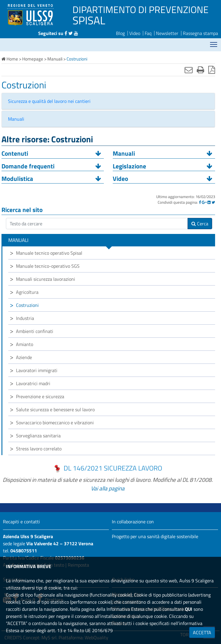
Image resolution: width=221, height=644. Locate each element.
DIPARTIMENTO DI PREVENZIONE (141, 9)
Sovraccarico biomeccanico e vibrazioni (55, 423)
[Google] (204, 202)
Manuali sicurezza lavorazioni (46, 279)
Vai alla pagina (108, 488)
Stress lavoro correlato (39, 449)
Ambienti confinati (35, 331)
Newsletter (167, 33)
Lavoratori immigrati (37, 370)
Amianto (25, 344)
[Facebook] (200, 202)
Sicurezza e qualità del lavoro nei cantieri (49, 101)
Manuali (16, 119)
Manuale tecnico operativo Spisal (49, 253)
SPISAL (89, 20)
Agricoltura (27, 292)
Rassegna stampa (200, 33)
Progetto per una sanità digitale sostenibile (155, 536)
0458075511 (24, 551)
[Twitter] (213, 202)
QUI (189, 609)
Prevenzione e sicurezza (40, 396)
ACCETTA (202, 632)
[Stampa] (200, 70)
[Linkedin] (209, 202)
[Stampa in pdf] (212, 70)
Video (135, 33)
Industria (25, 318)
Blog (120, 33)
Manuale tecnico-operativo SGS (48, 266)
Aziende (24, 357)
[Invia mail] (189, 70)
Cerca (200, 224)
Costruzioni (27, 305)
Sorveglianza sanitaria (38, 436)
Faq (148, 33)
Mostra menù (214, 42)
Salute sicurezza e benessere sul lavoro (55, 409)
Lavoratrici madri (33, 383)
